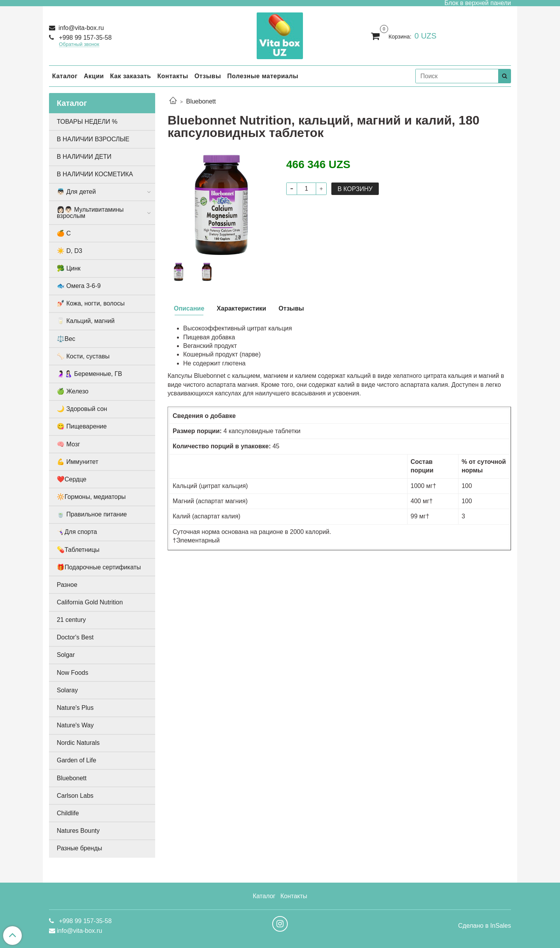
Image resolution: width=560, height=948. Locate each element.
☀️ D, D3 (69, 251)
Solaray (67, 690)
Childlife (68, 813)
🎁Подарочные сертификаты (99, 567)
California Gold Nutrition (90, 602)
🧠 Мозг (68, 444)
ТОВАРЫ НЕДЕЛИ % (87, 122)
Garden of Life (76, 760)
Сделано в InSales (485, 926)
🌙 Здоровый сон (82, 409)
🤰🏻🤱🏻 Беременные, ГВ (89, 374)
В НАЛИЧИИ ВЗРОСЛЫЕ (93, 139)
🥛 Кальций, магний (86, 321)
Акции (94, 76)
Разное (67, 585)
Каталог (65, 76)
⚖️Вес (66, 339)
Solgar (66, 655)
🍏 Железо (73, 391)
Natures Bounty (78, 831)
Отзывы (208, 76)
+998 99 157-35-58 (84, 38)
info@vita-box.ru (80, 28)
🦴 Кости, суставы (83, 356)
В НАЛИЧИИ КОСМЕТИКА (95, 174)
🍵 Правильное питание (92, 514)
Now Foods (73, 673)
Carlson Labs (75, 796)
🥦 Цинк (69, 268)
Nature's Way (75, 725)
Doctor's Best (75, 637)
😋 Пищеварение (82, 426)
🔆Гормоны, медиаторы (91, 497)
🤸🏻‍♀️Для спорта (77, 532)
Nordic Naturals (78, 743)
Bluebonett (201, 101)
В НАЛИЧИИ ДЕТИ (84, 157)
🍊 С (64, 233)
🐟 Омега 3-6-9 (79, 286)
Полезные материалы (263, 76)
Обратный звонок (79, 45)
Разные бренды (80, 848)
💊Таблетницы (78, 550)
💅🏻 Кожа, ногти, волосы (91, 303)
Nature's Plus (75, 708)
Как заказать (130, 76)
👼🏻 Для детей (76, 192)
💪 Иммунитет (78, 462)
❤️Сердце (72, 479)
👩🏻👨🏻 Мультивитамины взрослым (90, 213)
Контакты (172, 76)
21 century (71, 620)
